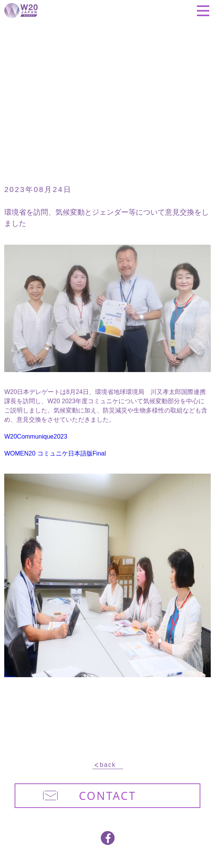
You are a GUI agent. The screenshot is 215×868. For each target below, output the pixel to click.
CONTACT (90, 795)
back (108, 765)
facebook (108, 838)
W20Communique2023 (36, 437)
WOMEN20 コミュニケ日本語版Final (55, 453)
